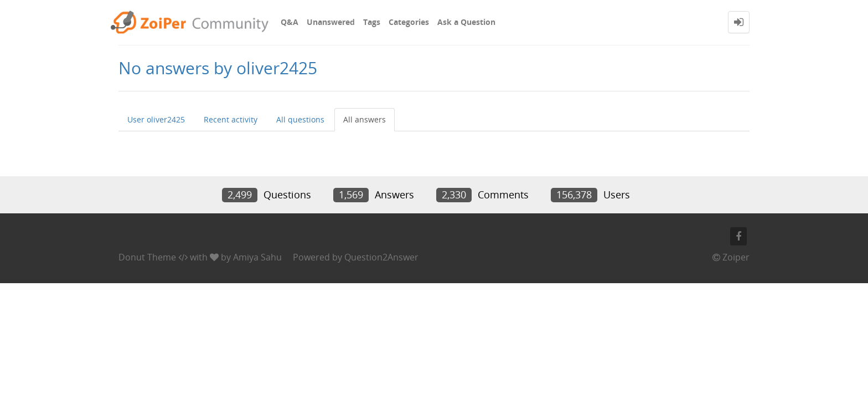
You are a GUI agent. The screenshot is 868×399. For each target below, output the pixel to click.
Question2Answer (381, 257)
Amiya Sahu (257, 257)
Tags (372, 22)
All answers (365, 119)
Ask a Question (466, 22)
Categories (409, 22)
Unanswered (331, 22)
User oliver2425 (156, 119)
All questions (300, 119)
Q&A (290, 22)
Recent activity (231, 119)
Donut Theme (147, 257)
